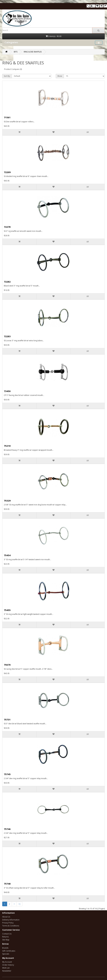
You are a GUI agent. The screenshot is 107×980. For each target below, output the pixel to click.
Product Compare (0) (13, 69)
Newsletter (7, 971)
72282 (7, 282)
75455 (7, 610)
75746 (7, 829)
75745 (7, 774)
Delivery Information (11, 920)
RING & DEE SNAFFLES (33, 52)
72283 (7, 336)
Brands (5, 948)
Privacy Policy (8, 923)
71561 (7, 117)
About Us (6, 917)
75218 (7, 446)
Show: (60, 76)
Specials (6, 954)
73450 (7, 391)
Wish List (6, 968)
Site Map (6, 940)
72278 (7, 227)
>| (19, 904)
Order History (8, 965)
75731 (7, 720)
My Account (7, 962)
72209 (7, 172)
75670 (7, 665)
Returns (5, 937)
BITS (16, 52)
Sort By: (7, 76)
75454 (7, 555)
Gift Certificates (9, 951)
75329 (7, 501)
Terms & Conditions (11, 926)
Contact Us (7, 934)
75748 (7, 884)
